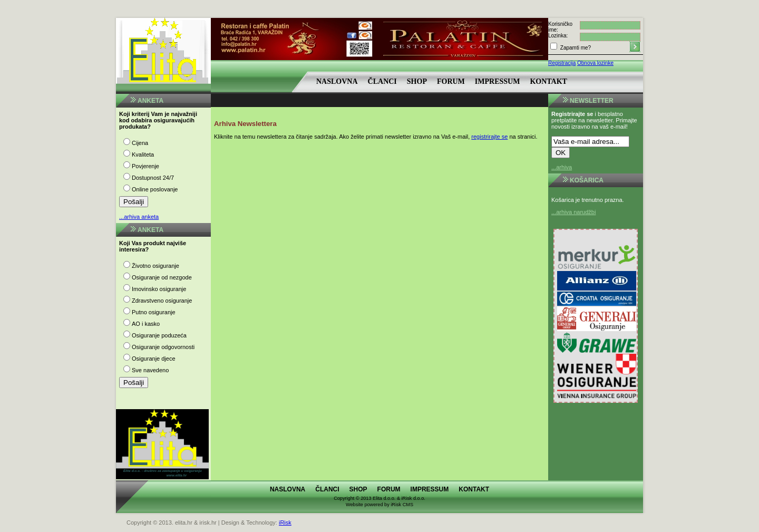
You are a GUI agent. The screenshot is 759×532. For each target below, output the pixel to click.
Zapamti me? (575, 48)
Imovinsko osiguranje (159, 289)
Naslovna (337, 81)
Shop (417, 81)
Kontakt (548, 81)
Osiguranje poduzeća (159, 335)
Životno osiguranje (155, 266)
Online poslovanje (155, 189)
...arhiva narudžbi (573, 212)
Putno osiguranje (154, 312)
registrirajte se (489, 137)
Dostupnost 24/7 (153, 178)
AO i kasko (146, 324)
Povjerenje (145, 166)
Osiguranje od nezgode (162, 277)
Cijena (140, 143)
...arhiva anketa (139, 217)
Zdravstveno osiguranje (162, 301)
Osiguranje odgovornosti (163, 347)
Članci (382, 81)
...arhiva (562, 167)
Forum (451, 81)
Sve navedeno (150, 370)
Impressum (498, 81)
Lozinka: (558, 36)
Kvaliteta (143, 154)
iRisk (285, 523)
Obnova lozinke (595, 63)
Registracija (562, 63)
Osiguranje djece (154, 359)
